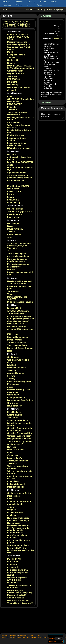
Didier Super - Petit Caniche (20, 400)
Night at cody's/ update (18, 518)
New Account (33, 9)
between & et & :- (15, 192)
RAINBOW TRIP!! (15, 104)
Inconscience (14, 496)
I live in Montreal (15, 512)
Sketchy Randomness (17, 337)
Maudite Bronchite (16, 180)
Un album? (12, 154)
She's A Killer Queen (17, 253)
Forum (54, 2)
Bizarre (11, 226)
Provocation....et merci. (18, 264)
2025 (27, 26)
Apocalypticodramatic (18, 461)
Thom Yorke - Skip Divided (20, 441)
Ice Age (11, 194)
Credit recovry (14, 357)
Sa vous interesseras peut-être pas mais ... (17, 260)
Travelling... (13, 370)
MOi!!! (10, 52)
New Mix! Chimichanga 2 (19, 87)
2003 (6, 22)
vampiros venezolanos (18, 420)
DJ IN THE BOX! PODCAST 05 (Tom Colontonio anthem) (20, 67)
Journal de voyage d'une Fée (21, 212)
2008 (6, 24)
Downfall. (12, 270)
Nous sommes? (15, 406)
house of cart (13, 217)
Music (29, 5)
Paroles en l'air (14, 559)
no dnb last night (15, 504)
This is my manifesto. (17, 345)
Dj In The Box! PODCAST (19, 186)
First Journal (13, 200)
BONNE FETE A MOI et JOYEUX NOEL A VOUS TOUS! (18, 37)
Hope (10, 351)
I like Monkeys (14, 267)
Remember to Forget (17, 327)
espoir (10, 452)
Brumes (11, 63)
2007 (27, 22)
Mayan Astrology (15, 229)
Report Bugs (6, 637)
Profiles (19, 5)
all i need (12, 90)
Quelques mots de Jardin (19, 493)
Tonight (11, 507)
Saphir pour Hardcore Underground (17, 114)
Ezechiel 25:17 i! (15, 458)
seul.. (10, 237)
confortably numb (16, 373)
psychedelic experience (18, 256)
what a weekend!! (15, 444)
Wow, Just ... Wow (16, 324)
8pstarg (11, 197)
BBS (5, 9)
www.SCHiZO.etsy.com (18, 311)
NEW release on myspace (19, 148)
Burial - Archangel (16, 340)
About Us (5, 635)
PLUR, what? (13, 583)
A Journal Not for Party (18, 545)
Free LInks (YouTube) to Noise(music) (18, 522)
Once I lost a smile (16, 450)
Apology (11, 379)
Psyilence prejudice (16, 368)
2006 (22, 22)
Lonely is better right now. (19, 381)
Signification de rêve (17, 173)
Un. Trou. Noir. (14, 60)
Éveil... (10, 499)
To (8, 251)
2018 (22, 26)
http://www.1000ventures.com (20, 329)
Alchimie (11, 58)
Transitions (13, 418)
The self (11, 232)
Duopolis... (12, 510)
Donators (32, 635)
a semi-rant (13, 567)
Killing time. (13, 334)
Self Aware (12, 76)
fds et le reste (14, 123)
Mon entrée (13, 562)
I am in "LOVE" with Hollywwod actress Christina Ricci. (21, 550)
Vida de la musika (16, 598)
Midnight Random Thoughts (20, 302)
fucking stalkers (15, 415)
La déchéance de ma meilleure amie (17, 144)
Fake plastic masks (16, 55)
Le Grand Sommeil (16, 484)
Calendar (31, 2)
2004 (11, 22)
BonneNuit (58, 39)
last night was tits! (16, 487)
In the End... (13, 564)
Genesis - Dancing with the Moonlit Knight (20, 429)
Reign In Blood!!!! (16, 74)
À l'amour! (12, 110)
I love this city (14, 203)
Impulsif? (12, 107)
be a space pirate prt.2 (18, 570)
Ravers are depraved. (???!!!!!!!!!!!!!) (17, 579)
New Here (12, 447)
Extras (40, 5)
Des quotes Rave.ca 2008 (19, 439)
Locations (7, 5)
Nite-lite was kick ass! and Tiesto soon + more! (19, 282)
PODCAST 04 (13, 79)
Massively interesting (17, 42)
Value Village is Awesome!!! (20, 603)
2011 (22, 24)
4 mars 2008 (13, 481)
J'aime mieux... (14, 455)
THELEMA (12, 464)
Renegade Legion (19, 637)
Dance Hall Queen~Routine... (21, 348)
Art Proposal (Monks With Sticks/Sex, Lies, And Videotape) (19, 246)
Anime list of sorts (16, 314)
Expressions (13, 384)
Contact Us (23, 635)
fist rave (11, 376)
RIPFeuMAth (13, 189)
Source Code (31, 637)
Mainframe (12, 82)
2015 (11, 26)
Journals (46, 16)
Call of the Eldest (15, 234)
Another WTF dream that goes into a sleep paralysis (20, 177)
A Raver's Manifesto (17, 343)
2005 (17, 22)
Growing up (13, 403)
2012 (27, 24)
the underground (15, 209)
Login (61, 9)
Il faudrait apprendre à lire (19, 501)
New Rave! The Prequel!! (19, 601)
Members (19, 2)
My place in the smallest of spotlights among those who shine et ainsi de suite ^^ (21, 319)
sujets (10, 165)
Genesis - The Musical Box (20, 433)
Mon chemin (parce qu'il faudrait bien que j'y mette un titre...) (19, 47)
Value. (10, 294)
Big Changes (13, 223)
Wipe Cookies (43, 637)
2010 (17, 24)
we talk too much (15, 71)
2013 (6, 26)
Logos (39, 635)
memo (10, 387)
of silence (12, 515)
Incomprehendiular (16, 398)
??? (9, 275)
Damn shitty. (13, 85)
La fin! (10, 96)
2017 (17, 26)
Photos (43, 2)
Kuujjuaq (12, 365)
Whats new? (13, 395)
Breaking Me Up (15, 308)
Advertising (14, 635)
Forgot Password (49, 9)
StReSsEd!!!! (13, 291)
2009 (11, 24)
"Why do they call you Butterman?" (18, 467)
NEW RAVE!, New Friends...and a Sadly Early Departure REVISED (20, 593)
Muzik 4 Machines (16, 135)
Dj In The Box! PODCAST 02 (20, 162)
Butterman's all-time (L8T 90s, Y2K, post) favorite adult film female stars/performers (19, 529)
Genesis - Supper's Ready (19, 436)
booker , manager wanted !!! (20, 272)
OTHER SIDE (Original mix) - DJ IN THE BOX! (20, 100)
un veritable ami (15, 214)
